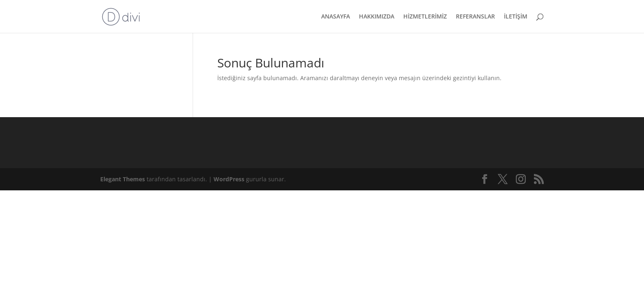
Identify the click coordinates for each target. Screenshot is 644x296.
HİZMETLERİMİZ (425, 17)
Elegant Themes (123, 179)
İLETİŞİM (516, 17)
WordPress (229, 179)
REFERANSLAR (475, 17)
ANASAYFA (336, 17)
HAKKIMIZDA (377, 17)
